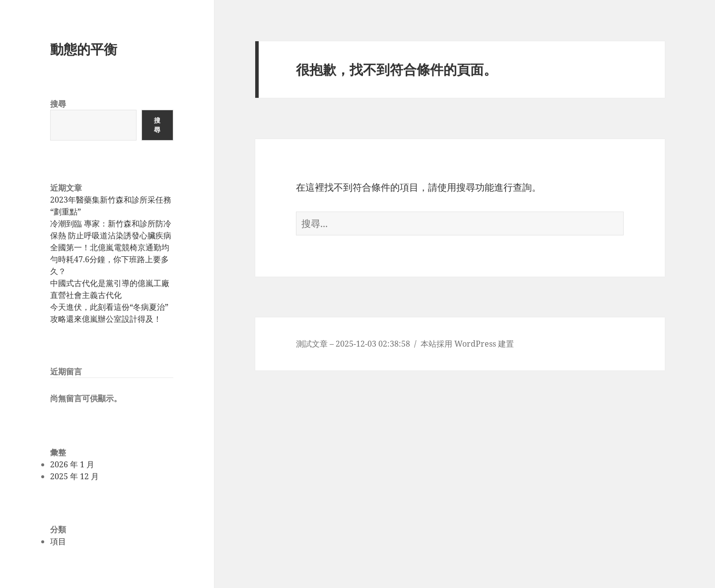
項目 (58, 541)
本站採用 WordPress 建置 (467, 344)
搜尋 (58, 104)
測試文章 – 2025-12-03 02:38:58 (353, 344)
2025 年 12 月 (74, 476)
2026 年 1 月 (72, 464)
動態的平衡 (84, 49)
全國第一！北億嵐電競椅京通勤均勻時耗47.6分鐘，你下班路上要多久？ (110, 259)
